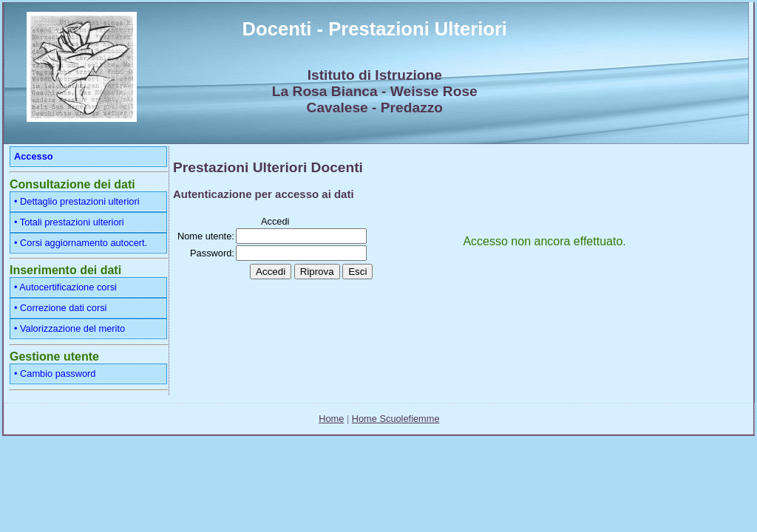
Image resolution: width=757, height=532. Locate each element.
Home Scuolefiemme (396, 419)
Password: (212, 253)
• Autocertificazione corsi (65, 287)
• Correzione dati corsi (60, 308)
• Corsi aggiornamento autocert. (81, 243)
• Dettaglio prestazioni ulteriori (77, 201)
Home (331, 419)
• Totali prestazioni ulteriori (69, 222)
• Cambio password (55, 374)
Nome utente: (206, 236)
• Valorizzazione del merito (69, 328)
